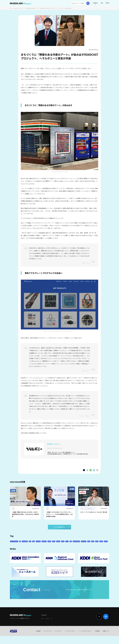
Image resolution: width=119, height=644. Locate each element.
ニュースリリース (48, 639)
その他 (54, 544)
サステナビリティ (52, 549)
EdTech (68, 549)
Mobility (76, 549)
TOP (11, 8)
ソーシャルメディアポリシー (86, 639)
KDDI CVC (84, 549)
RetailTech (92, 549)
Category (95, 3)
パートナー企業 (62, 544)
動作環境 (98, 639)
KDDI (47, 544)
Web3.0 (61, 549)
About (108, 3)
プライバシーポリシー (71, 639)
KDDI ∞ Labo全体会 (38, 544)
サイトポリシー (59, 639)
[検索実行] (88, 3)
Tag (102, 3)
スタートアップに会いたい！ (18, 544)
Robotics (14, 549)
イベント (21, 549)
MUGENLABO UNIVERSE (38, 549)
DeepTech (83, 544)
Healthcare (99, 544)
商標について (106, 639)
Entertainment (73, 544)
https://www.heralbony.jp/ (54, 448)
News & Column (51, 626)
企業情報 (38, 639)
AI (29, 544)
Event (58, 626)
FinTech (91, 544)
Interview (16, 8)
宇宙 (28, 549)
